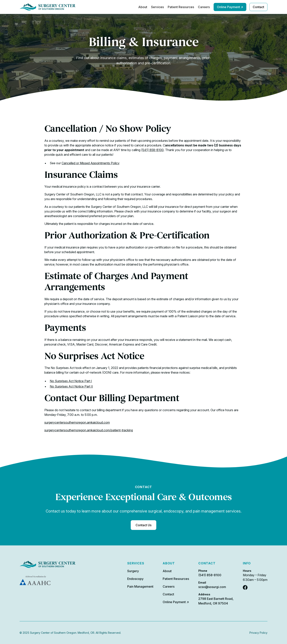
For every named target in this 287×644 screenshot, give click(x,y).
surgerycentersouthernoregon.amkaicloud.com (77, 422)
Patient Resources (181, 7)
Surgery (133, 571)
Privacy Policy (258, 633)
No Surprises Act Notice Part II (71, 386)
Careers (204, 7)
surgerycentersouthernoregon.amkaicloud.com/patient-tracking (89, 430)
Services (157, 7)
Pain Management (140, 586)
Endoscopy (135, 579)
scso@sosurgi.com (212, 587)
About (143, 7)
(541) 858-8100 (152, 150)
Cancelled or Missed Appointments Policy (91, 163)
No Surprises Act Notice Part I (71, 381)
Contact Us (143, 525)
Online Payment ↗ (230, 7)
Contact (258, 7)
